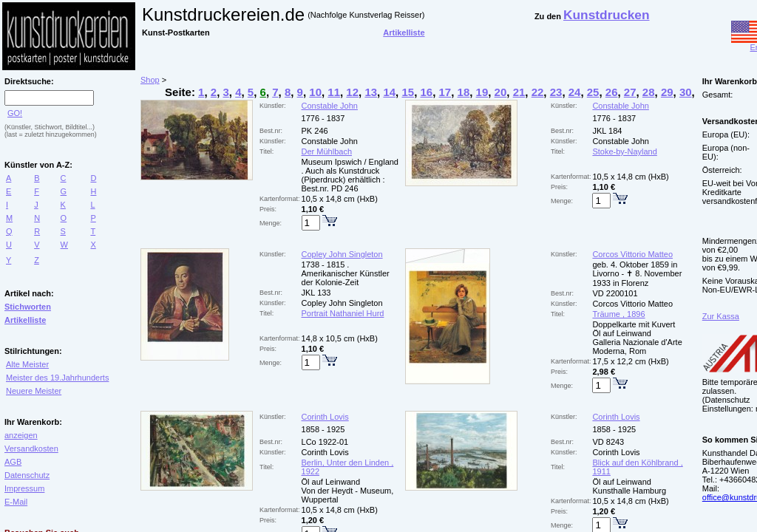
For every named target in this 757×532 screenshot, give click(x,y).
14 (389, 92)
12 (352, 92)
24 (575, 92)
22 (538, 92)
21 (519, 92)
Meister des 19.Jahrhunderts (57, 378)
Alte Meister (27, 364)
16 (426, 92)
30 (686, 92)
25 (593, 92)
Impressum (24, 488)
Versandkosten (31, 449)
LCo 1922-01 (325, 442)
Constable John (330, 106)
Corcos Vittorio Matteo (632, 254)
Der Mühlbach (327, 151)
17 (445, 92)
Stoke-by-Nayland (624, 151)
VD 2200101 (615, 293)
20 (501, 92)
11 (334, 92)
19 (482, 92)
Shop (150, 80)
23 (556, 92)
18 (464, 92)
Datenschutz (27, 475)
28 (649, 92)
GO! (15, 113)
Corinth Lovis (325, 417)
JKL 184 (607, 131)
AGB (13, 462)
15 (408, 92)
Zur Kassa (721, 316)
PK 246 (315, 131)
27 (630, 92)
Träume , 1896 (618, 314)
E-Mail (16, 502)
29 (667, 92)
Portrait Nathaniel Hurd (343, 313)
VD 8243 (608, 442)
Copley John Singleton (342, 254)
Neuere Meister (34, 391)
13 (371, 92)
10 (315, 92)
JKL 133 (316, 293)
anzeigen (21, 435)
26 (612, 92)
